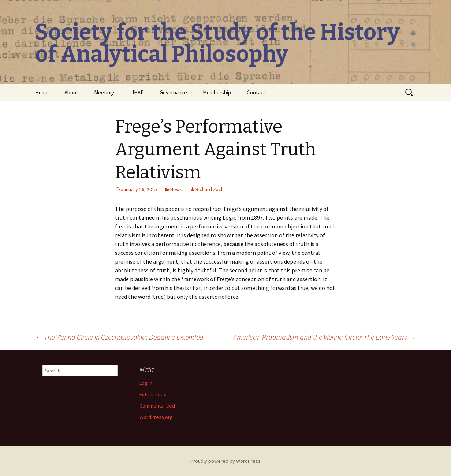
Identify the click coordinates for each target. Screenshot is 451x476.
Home (42, 92)
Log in (146, 383)
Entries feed (153, 394)
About (71, 92)
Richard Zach (210, 189)
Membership (217, 92)
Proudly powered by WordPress (225, 461)
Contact (256, 92)
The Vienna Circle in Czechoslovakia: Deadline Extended (119, 337)
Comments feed (157, 406)
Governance (173, 92)
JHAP (138, 92)
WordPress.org (156, 417)
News (176, 189)
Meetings (105, 92)
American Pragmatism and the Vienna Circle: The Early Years (325, 337)
